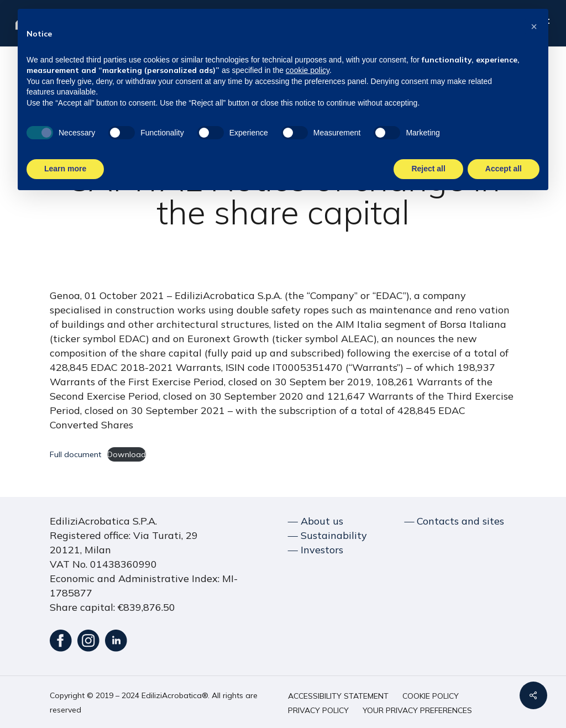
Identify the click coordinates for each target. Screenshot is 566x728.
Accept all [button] (504, 169)
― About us (316, 521)
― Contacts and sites (454, 521)
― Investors (316, 550)
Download (127, 454)
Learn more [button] (65, 169)
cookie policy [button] (308, 70)
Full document (75, 454)
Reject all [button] (428, 169)
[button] (338, 696)
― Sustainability (327, 535)
